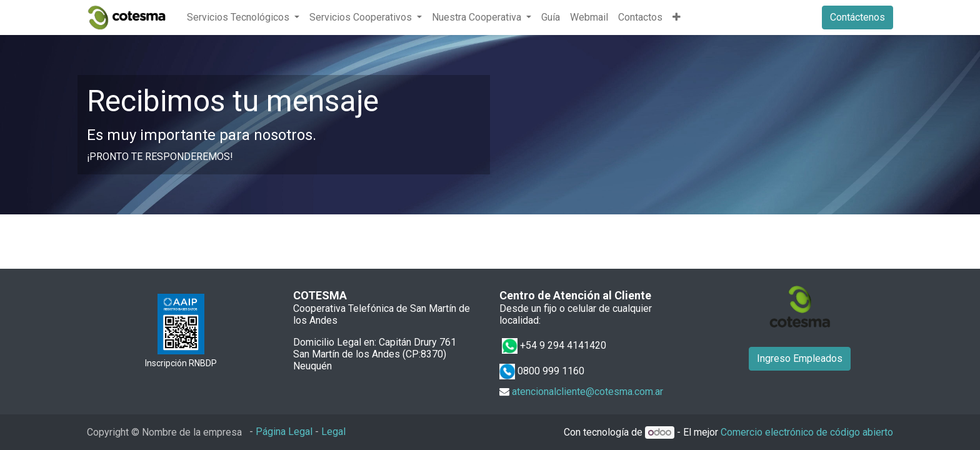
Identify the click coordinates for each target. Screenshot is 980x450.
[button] (677, 17)
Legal (333, 432)
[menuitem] (551, 17)
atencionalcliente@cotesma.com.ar (587, 392)
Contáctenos (857, 17)
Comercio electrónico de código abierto (807, 432)
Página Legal (284, 432)
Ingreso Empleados (800, 358)
